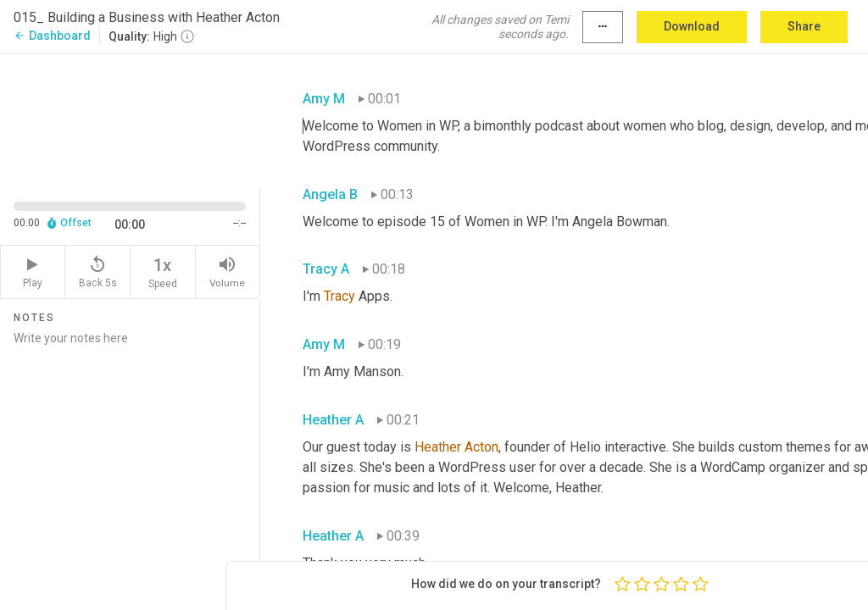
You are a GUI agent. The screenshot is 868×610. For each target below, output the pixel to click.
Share (804, 26)
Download (692, 26)
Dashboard (52, 36)
